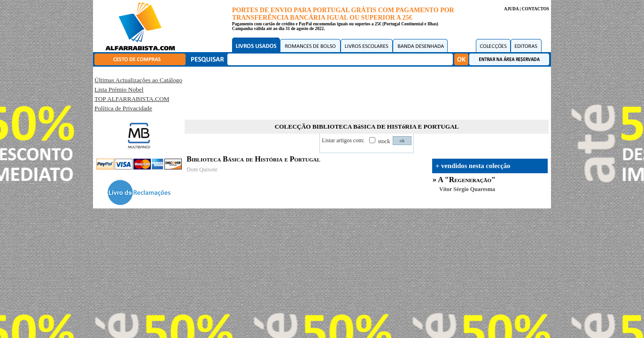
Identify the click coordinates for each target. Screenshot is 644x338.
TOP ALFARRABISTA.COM (132, 99)
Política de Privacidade (123, 108)
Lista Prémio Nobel (119, 89)
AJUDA (511, 9)
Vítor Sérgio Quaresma (467, 189)
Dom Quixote (202, 169)
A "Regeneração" (467, 180)
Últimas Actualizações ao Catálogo (138, 80)
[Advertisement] (367, 92)
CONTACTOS (535, 9)
